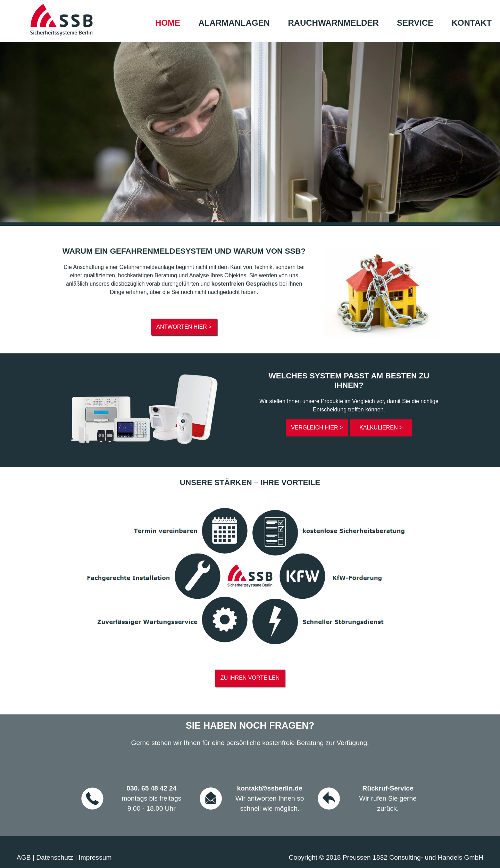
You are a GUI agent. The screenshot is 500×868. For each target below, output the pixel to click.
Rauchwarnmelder (333, 23)
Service (415, 23)
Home (168, 23)
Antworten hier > (184, 327)
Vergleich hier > (317, 428)
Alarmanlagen (234, 23)
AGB (24, 857)
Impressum (95, 857)
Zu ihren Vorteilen (250, 678)
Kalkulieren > (381, 428)
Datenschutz (55, 857)
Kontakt (472, 23)
